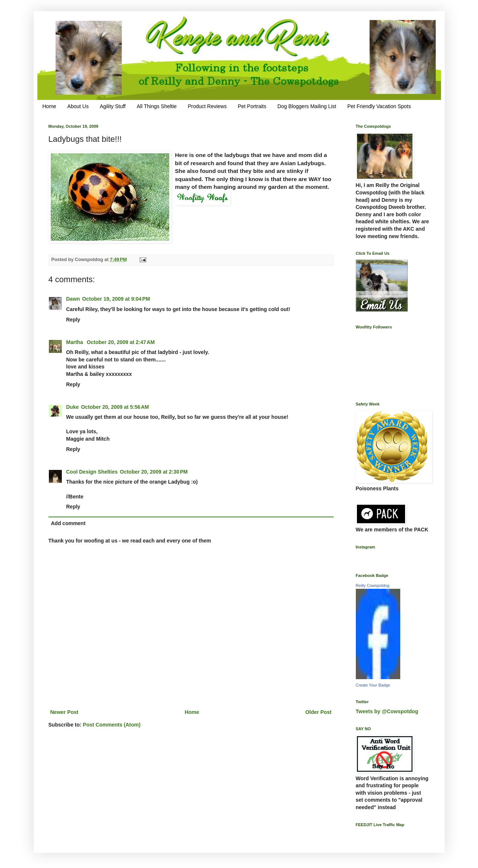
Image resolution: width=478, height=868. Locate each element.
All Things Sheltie (157, 106)
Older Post (319, 712)
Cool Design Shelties (92, 472)
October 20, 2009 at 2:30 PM (154, 472)
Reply (73, 320)
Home (49, 106)
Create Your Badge (373, 685)
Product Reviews (207, 106)
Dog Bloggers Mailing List (307, 106)
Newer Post (64, 712)
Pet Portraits (252, 106)
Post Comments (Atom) (112, 725)
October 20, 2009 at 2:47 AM (121, 342)
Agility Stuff (113, 106)
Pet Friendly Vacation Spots (379, 106)
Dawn (73, 299)
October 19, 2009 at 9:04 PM (116, 299)
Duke (73, 407)
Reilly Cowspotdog (373, 585)
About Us (78, 106)
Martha (76, 342)
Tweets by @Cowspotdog (387, 711)
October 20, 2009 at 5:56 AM (115, 407)
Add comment (68, 523)
